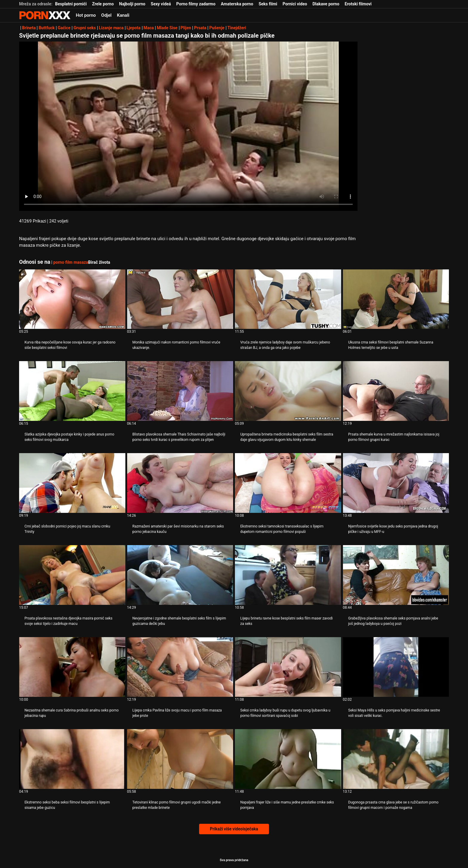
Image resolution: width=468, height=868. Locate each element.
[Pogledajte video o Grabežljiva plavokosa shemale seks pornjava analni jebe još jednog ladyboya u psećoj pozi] (396, 575)
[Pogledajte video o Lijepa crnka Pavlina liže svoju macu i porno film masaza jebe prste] (180, 667)
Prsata (200, 28)
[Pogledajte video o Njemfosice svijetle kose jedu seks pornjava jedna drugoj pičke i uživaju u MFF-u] (396, 483)
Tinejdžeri (237, 28)
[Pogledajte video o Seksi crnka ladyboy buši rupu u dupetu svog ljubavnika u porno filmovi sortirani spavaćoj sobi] (288, 667)
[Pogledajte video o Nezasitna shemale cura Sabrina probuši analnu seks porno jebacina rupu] (72, 667)
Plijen (186, 28)
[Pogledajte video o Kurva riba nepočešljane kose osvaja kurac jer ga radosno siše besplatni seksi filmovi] (72, 299)
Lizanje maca (111, 28)
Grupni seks (85, 28)
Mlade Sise (167, 28)
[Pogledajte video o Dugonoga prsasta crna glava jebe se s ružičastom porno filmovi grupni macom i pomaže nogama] (396, 759)
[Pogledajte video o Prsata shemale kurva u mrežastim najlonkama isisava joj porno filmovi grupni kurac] (396, 391)
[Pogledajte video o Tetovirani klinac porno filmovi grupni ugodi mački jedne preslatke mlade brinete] (180, 759)
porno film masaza (71, 262)
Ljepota (134, 28)
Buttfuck (47, 28)
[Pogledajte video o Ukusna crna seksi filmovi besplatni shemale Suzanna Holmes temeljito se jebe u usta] (396, 299)
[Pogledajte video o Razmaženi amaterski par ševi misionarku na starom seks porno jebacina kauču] (180, 483)
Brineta (29, 28)
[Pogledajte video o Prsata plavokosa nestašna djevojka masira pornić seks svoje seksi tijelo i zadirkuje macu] (72, 575)
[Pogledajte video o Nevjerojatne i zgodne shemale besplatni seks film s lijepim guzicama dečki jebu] (180, 575)
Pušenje (217, 28)
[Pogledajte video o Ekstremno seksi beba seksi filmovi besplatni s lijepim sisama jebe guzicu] (72, 759)
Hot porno (86, 15)
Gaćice (64, 28)
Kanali (123, 15)
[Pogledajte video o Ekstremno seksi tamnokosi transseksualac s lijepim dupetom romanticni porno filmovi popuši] (288, 483)
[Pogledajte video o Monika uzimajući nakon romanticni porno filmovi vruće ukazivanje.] (180, 299)
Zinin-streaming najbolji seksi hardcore (45, 15)
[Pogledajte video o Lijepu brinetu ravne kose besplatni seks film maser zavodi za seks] (288, 575)
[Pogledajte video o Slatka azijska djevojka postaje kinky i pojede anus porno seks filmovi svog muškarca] (72, 391)
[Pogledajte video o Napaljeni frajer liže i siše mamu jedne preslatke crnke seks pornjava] (288, 759)
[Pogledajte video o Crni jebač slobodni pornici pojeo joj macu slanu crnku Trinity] (72, 483)
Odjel (106, 15)
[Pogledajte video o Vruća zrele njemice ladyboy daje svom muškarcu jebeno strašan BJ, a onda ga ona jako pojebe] (288, 299)
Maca (149, 28)
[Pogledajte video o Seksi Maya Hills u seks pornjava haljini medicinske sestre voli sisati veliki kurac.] (396, 667)
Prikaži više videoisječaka (234, 829)
